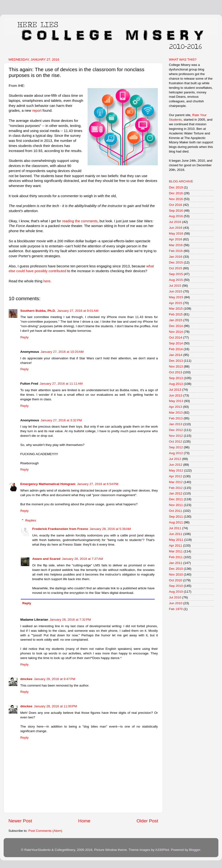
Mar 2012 (176, 482)
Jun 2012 (176, 465)
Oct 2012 (176, 441)
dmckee (26, 679)
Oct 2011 (176, 511)
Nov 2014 (176, 332)
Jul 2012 (175, 459)
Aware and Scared (46, 559)
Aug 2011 (176, 522)
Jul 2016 (175, 222)
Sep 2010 (176, 586)
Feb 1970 (176, 609)
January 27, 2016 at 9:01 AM (78, 311)
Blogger (194, 850)
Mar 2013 (176, 413)
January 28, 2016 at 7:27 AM (82, 559)
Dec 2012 (176, 430)
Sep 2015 (176, 274)
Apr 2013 (176, 407)
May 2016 (176, 233)
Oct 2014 (176, 337)
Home (84, 821)
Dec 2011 (176, 499)
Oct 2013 (176, 372)
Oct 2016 (176, 205)
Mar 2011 (176, 551)
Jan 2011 (176, 563)
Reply (24, 337)
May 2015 (176, 297)
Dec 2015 (176, 262)
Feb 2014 (176, 349)
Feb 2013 (176, 418)
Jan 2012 (176, 493)
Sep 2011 (176, 517)
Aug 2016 (176, 216)
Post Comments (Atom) (45, 831)
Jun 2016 (176, 228)
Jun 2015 (176, 291)
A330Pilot (162, 850)
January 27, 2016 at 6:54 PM (98, 484)
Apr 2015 (176, 303)
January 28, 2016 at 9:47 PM (55, 679)
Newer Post (20, 821)
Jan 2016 (176, 257)
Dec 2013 (176, 361)
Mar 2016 (176, 245)
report (37, 111)
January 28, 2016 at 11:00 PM (55, 706)
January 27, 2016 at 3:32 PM (61, 420)
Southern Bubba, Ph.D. (38, 311)
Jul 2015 (175, 286)
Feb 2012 (176, 488)
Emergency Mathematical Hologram (48, 484)
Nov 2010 (176, 574)
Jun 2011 (176, 534)
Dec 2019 (176, 187)
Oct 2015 (176, 268)
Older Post (147, 821)
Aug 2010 (176, 592)
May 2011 (176, 540)
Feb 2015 (176, 314)
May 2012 (176, 470)
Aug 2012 (176, 453)
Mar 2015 (176, 309)
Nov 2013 (176, 366)
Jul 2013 (175, 390)
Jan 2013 (176, 424)
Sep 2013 (176, 378)
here (47, 281)
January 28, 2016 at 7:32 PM (70, 620)
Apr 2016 (176, 239)
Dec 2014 (176, 326)
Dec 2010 (176, 569)
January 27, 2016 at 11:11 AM (61, 384)
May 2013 (176, 401)
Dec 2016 (176, 193)
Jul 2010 (175, 597)
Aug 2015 (176, 280)
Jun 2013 (176, 395)
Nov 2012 (176, 436)
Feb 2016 (176, 251)
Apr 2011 (176, 545)
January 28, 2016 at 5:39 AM (110, 529)
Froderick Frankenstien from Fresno (60, 529)
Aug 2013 (176, 384)
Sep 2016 (176, 211)
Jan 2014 (176, 355)
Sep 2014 (176, 343)
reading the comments (80, 221)
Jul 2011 (175, 528)
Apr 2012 (176, 476)
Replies (31, 520)
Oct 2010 (176, 580)
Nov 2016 (176, 199)
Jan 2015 (176, 320)
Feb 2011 (176, 557)
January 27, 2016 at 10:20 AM (62, 352)
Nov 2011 (176, 505)
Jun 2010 (176, 603)
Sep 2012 (176, 447)
